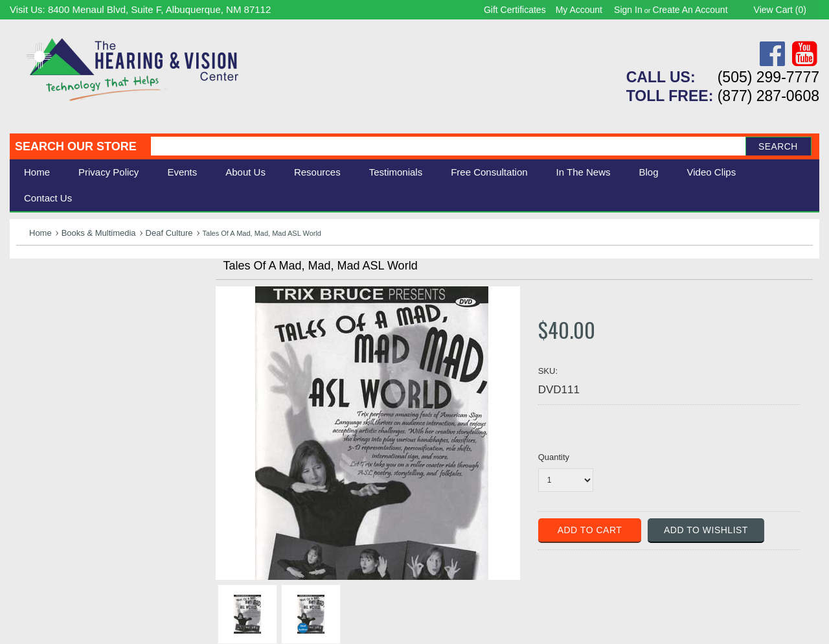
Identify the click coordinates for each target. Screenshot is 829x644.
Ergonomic (42, 343)
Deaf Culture (169, 233)
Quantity (554, 457)
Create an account (690, 10)
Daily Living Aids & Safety (79, 315)
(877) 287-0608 (768, 96)
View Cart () (780, 10)
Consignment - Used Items (81, 372)
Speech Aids (47, 329)
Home (37, 172)
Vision (31, 300)
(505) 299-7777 (768, 77)
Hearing (36, 286)
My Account (579, 10)
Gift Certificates (515, 10)
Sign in (628, 10)
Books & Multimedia (99, 233)
